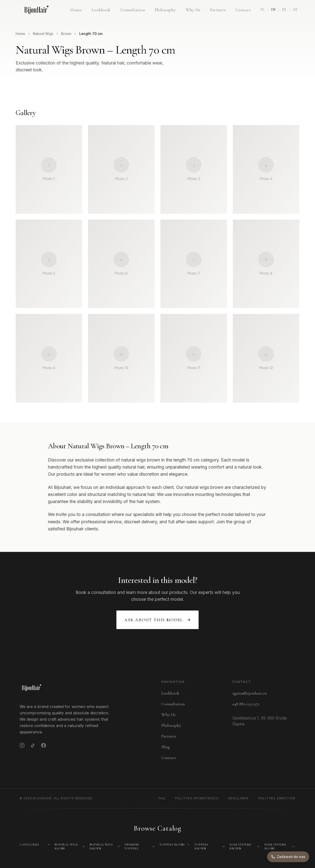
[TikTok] (33, 745)
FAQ (162, 798)
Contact (243, 10)
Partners (218, 10)
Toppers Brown (201, 847)
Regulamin (238, 798)
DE (295, 10)
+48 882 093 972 (246, 704)
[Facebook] (44, 745)
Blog (166, 747)
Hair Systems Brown (240, 847)
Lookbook (101, 10)
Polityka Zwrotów (277, 798)
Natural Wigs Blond (66, 847)
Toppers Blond (172, 845)
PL (262, 10)
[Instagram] (22, 745)
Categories (29, 845)
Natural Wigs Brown (101, 847)
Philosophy (165, 10)
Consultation (133, 10)
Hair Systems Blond (275, 847)
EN (273, 10)
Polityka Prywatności (197, 798)
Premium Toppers (132, 847)
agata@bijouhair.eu (250, 693)
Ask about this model (157, 620)
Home (76, 10)
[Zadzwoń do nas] (288, 857)
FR (284, 10)
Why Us (193, 10)
